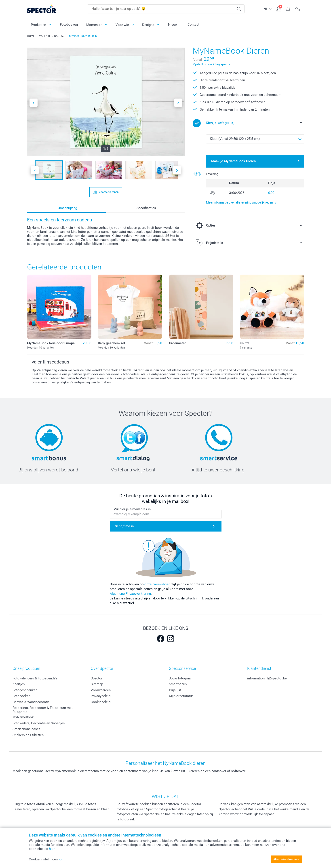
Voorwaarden (101, 690)
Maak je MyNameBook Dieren (233, 161)
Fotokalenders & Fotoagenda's (35, 678)
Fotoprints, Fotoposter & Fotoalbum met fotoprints (43, 710)
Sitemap (97, 684)
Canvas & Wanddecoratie (31, 702)
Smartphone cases (26, 729)
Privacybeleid (101, 696)
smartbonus (178, 684)
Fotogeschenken (25, 690)
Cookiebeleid (101, 702)
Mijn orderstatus (181, 696)
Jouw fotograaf (180, 678)
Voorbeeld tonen (108, 192)
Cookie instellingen (45, 859)
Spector (97, 678)
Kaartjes (19, 684)
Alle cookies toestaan (286, 859)
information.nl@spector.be (267, 678)
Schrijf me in (124, 526)
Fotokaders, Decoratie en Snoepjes (39, 723)
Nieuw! (173, 25)
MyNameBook (23, 717)
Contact (193, 25)
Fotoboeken (69, 25)
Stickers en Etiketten (28, 735)
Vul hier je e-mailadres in (132, 509)
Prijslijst (175, 690)
